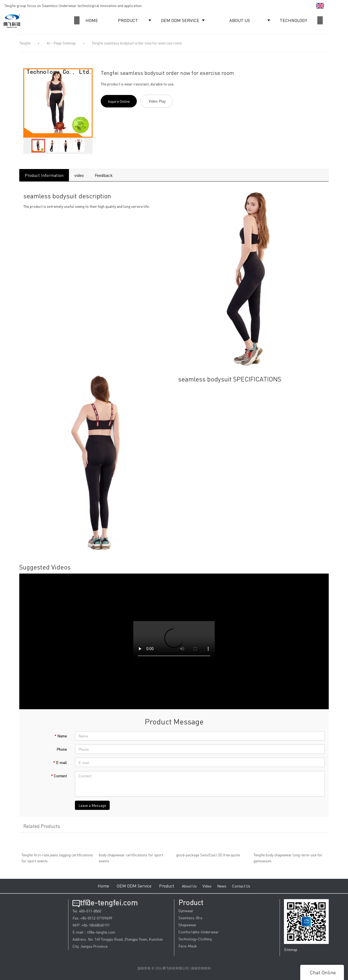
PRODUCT (128, 20)
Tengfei (25, 43)
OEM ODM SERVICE (180, 20)
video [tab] (79, 175)
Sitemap (291, 949)
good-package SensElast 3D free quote (208, 858)
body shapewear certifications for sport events (131, 861)
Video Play (157, 101)
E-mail (60, 762)
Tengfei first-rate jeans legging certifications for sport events (57, 861)
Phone (62, 749)
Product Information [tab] (44, 175)
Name (60, 736)
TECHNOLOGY (293, 20)
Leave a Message (92, 805)
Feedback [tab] (104, 175)
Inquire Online (119, 101)
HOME (92, 20)
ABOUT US (240, 20)
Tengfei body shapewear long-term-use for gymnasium (288, 861)
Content (59, 776)
